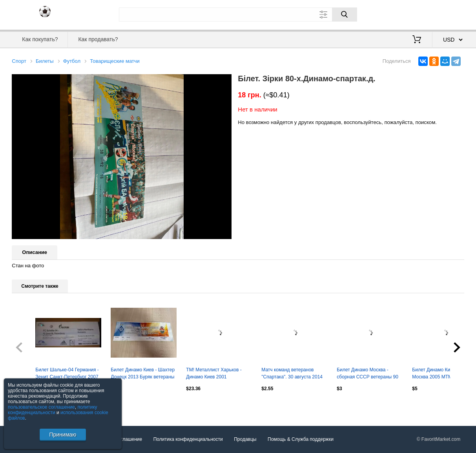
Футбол (72, 61)
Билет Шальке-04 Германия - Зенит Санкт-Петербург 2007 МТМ (67, 374)
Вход (418, 14)
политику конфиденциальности (53, 410)
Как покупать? (40, 39)
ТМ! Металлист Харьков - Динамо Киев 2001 (214, 373)
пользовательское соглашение (41, 407)
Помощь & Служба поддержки (301, 440)
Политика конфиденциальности (188, 440)
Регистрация (448, 14)
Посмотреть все (29, 405)
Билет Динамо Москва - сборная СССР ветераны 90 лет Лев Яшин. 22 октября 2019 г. (367, 374)
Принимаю (63, 435)
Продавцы (245, 440)
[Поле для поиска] (238, 15)
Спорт (19, 61)
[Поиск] (345, 15)
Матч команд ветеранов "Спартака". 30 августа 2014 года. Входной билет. (292, 374)
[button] (224, 81)
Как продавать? (98, 39)
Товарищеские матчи (115, 61)
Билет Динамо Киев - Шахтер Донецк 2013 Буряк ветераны (143, 373)
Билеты (45, 61)
